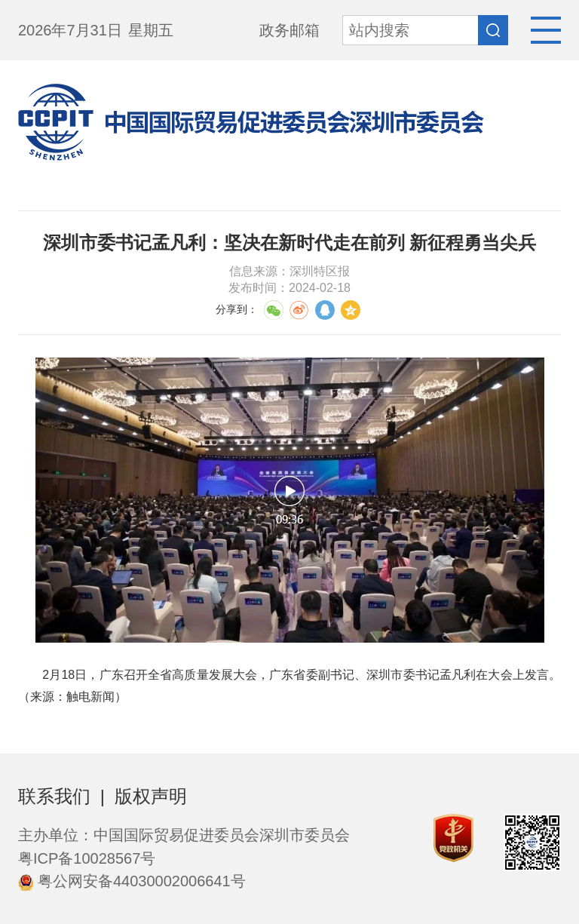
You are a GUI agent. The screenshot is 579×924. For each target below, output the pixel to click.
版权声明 (151, 796)
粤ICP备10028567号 (87, 858)
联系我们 (54, 796)
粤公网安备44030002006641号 (132, 881)
